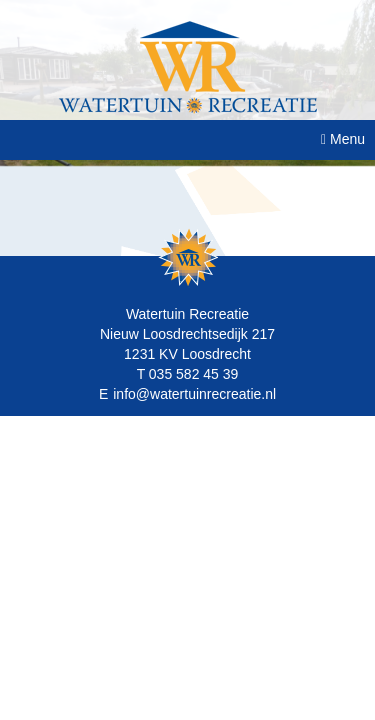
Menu (343, 139)
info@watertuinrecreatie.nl (194, 394)
